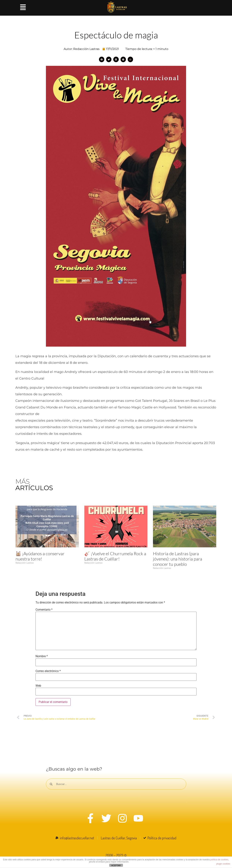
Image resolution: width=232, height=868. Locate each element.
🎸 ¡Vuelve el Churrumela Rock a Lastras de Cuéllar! (115, 556)
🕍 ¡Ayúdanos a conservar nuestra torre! (40, 556)
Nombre (42, 656)
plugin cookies (223, 864)
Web (38, 686)
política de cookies (219, 860)
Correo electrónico (48, 671)
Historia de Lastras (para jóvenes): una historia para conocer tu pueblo (178, 559)
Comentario (44, 610)
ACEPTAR (116, 865)
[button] (102, 59)
